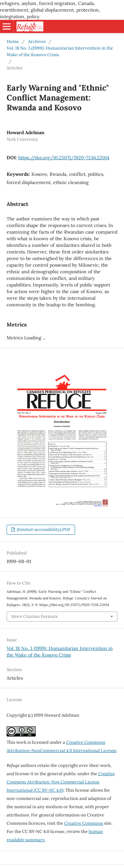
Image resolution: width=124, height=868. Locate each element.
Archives (37, 41)
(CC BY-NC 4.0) (61, 782)
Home (13, 41)
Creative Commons (84, 823)
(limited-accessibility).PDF (43, 529)
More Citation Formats (34, 616)
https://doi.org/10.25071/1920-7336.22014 (64, 158)
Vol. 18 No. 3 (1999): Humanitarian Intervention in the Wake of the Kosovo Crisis (60, 51)
